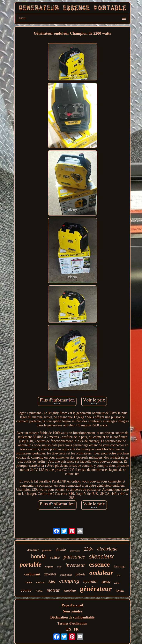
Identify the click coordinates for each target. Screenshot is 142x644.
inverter (50, 574)
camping (69, 581)
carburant (32, 574)
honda (38, 556)
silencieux (101, 557)
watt (59, 567)
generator (47, 550)
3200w (120, 591)
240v (52, 582)
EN (69, 629)
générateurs (75, 551)
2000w (106, 582)
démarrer (33, 550)
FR (76, 629)
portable (31, 565)
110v (119, 575)
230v (89, 549)
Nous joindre (72, 611)
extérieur (70, 591)
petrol (117, 583)
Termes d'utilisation (72, 623)
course (26, 590)
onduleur (101, 573)
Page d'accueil (72, 605)
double (61, 550)
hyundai (90, 581)
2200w (39, 591)
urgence (49, 567)
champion (66, 575)
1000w (29, 582)
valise (55, 557)
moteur (53, 590)
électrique (107, 549)
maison (40, 582)
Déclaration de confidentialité (72, 617)
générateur (96, 589)
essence (100, 564)
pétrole (80, 574)
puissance (74, 557)
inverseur (75, 565)
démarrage (119, 567)
